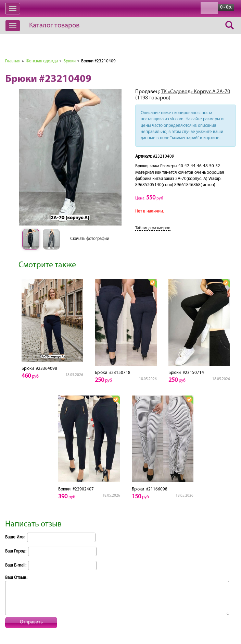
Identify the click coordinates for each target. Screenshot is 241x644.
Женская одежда (42, 61)
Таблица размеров (153, 228)
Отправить (31, 622)
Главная (13, 61)
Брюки (69, 61)
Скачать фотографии (90, 239)
